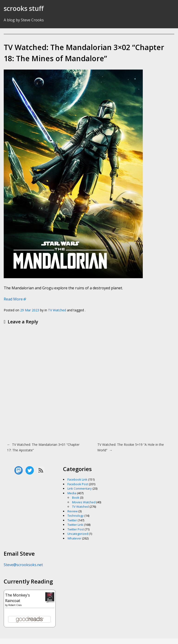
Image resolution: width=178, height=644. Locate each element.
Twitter (72, 520)
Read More (13, 299)
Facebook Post (78, 484)
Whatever (74, 538)
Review (73, 511)
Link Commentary (80, 488)
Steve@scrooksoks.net (23, 565)
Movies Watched (84, 502)
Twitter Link (75, 525)
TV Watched (57, 310)
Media (72, 493)
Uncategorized (78, 534)
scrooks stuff (24, 8)
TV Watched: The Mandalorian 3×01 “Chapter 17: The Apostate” (43, 447)
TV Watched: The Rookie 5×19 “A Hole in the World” (131, 447)
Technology (76, 516)
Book (76, 497)
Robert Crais (15, 605)
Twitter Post (76, 529)
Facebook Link (77, 479)
